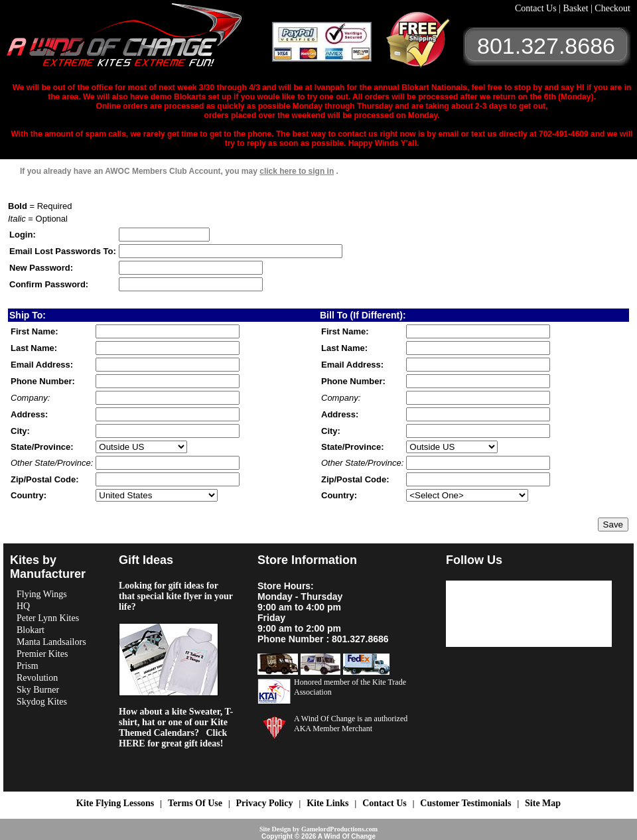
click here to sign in (297, 171)
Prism (28, 666)
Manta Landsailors (51, 642)
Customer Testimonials (465, 803)
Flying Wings (42, 594)
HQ (23, 606)
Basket (577, 8)
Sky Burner (38, 690)
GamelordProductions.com (339, 829)
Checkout (612, 8)
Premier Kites (42, 654)
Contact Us (537, 8)
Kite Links (327, 803)
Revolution (37, 678)
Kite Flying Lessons (115, 803)
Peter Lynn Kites (48, 618)
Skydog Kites (42, 702)
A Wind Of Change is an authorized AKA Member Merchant (351, 724)
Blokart (31, 630)
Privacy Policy (265, 803)
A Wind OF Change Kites (139, 40)
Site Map (543, 803)
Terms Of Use (195, 803)
